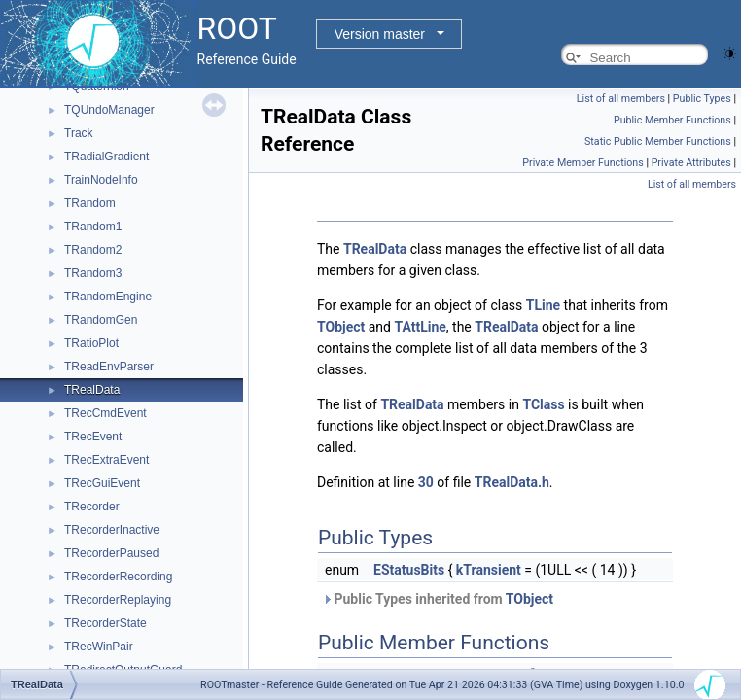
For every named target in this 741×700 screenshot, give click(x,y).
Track (79, 133)
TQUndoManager (109, 110)
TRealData (92, 390)
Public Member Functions (672, 120)
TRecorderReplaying (118, 600)
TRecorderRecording (118, 577)
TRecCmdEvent (106, 413)
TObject (341, 327)
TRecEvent (93, 437)
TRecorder (92, 507)
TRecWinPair (99, 647)
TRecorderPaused (111, 553)
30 (426, 482)
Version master (380, 34)
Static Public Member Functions (658, 141)
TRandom (90, 203)
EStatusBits (409, 570)
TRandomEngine (108, 297)
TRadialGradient (106, 157)
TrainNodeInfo (101, 180)
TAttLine (420, 327)
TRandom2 (93, 250)
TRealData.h (512, 482)
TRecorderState (106, 623)
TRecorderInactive (112, 530)
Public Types (702, 99)
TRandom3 (93, 273)
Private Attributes (691, 163)
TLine (543, 305)
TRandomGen (101, 320)
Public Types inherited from (438, 599)
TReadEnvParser (109, 367)
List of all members (621, 99)
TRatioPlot (91, 343)
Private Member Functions (582, 163)
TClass (543, 404)
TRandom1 (93, 227)
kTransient (489, 570)
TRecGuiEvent (102, 483)
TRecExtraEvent (106, 460)
